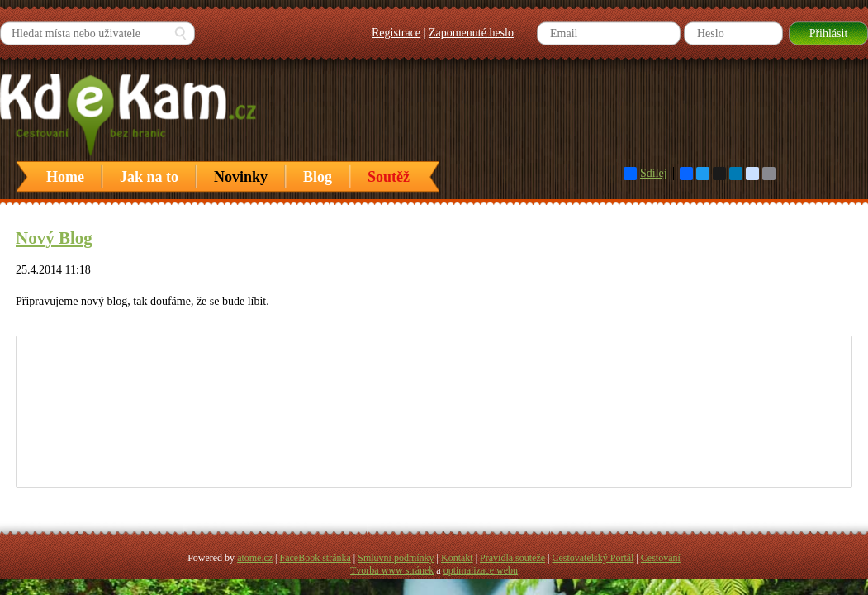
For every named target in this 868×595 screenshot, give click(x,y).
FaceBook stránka (315, 558)
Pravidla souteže (512, 558)
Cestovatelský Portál (593, 558)
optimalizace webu (481, 570)
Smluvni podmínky (396, 558)
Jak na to (149, 177)
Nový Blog (54, 238)
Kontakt (457, 558)
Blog (318, 177)
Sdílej (645, 174)
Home (65, 177)
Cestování (661, 558)
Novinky (241, 177)
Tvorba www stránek (392, 570)
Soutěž (389, 177)
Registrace (396, 33)
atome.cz (255, 558)
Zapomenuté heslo (471, 33)
